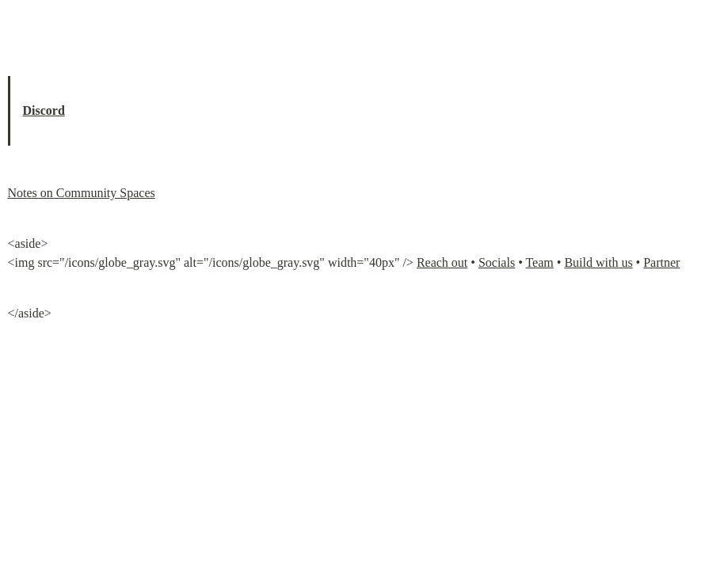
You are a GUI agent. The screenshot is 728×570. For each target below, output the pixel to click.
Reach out (442, 262)
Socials (497, 262)
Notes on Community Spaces (82, 193)
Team (539, 262)
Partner (661, 262)
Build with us (598, 262)
